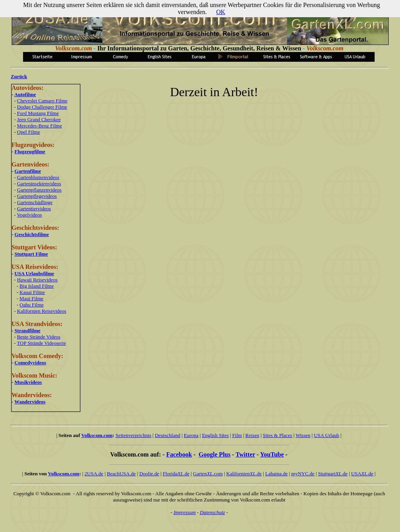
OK (221, 12)
